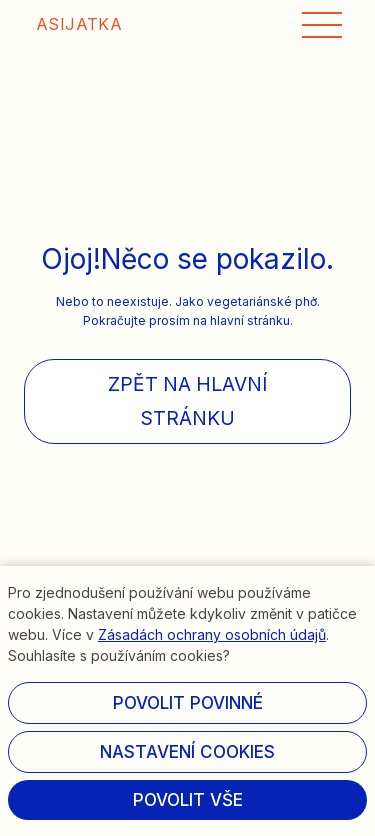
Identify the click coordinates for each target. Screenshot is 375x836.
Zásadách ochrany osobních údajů (212, 634)
